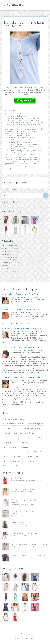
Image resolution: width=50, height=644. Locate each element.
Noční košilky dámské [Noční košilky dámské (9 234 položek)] (31, 456)
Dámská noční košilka (32, 118)
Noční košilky (6, 254)
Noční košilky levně (27, 146)
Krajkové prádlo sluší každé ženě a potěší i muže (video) (21, 294)
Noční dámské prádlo (12, 135)
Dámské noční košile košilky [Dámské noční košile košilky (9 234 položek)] (12, 461)
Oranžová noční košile (22, 153)
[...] (35, 302)
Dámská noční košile (14, 114)
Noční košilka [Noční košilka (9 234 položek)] (29, 461)
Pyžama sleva (9, 159)
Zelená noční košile (11, 166)
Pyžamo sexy (34, 161)
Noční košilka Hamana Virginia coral (25, 478)
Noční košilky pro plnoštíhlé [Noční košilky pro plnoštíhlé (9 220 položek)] (31, 428)
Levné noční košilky (25, 127)
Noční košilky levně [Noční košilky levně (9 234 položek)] (35, 452)
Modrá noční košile (11, 133)
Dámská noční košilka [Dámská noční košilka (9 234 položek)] (10, 438)
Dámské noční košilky (12, 125)
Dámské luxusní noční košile (15, 120)
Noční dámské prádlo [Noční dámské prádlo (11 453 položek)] (10, 466)
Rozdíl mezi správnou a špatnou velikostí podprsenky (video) (23, 309)
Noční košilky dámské (12, 146)
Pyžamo (41, 159)
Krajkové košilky (7, 251)
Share (8, 169)
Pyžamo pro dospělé (12, 161)
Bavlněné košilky (8, 248)
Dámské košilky (7, 245)
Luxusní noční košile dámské (15, 131)
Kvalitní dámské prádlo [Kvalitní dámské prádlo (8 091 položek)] (35, 424)
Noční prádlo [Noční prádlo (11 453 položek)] (25, 447)
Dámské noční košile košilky (14, 122)
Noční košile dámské (27, 138)
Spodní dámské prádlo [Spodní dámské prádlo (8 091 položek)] (11, 428)
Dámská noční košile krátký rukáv (16, 116)
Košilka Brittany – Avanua (21, 522)
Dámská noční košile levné (14, 118)
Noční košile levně (11, 140)
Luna (6, 129)
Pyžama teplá (20, 159)
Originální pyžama (11, 155)
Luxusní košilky (7, 260)
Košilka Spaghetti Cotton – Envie (24, 533)
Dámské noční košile (32, 120)
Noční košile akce (26, 135)
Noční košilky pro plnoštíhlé (33, 151)
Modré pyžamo (24, 133)
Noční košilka (36, 144)
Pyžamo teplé (9, 164)
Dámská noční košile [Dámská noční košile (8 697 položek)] (27, 433)
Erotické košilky (7, 271)
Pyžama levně (9, 157)
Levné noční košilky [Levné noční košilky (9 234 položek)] (10, 442)
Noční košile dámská (12, 138)
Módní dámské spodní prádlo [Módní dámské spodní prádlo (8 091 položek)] (31, 438)
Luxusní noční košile (37, 129)
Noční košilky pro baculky (13, 151)
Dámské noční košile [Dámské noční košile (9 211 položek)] (10, 447)
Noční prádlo (9, 153)
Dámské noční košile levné (34, 122)
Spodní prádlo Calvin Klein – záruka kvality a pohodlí (20, 347)
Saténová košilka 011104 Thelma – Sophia (28, 555)
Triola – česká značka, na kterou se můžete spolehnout (21, 377)
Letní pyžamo (25, 125)
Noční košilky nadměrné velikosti (16, 148)
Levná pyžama (36, 125)
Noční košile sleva (24, 142)
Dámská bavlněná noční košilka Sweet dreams (26, 512)
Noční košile (11, 111)
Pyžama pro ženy (21, 157)
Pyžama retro (33, 157)
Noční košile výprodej (12, 144)
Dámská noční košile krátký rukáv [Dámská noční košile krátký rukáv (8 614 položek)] (14, 452)
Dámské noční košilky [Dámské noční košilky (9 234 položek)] (26, 442)
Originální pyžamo (24, 155)
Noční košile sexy (11, 142)
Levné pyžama (38, 127)
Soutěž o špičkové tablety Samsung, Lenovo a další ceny (21, 328)
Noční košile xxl (26, 144)
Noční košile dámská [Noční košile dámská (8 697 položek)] (10, 433)
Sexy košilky (6, 268)
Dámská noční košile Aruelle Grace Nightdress (25, 501)
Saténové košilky (8, 263)
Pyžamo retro (24, 161)
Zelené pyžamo (24, 166)
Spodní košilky (7, 257)
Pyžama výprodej (31, 159)
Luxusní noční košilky (33, 131)
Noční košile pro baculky (26, 140)
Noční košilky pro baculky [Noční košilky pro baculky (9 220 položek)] (12, 456)
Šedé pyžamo (33, 164)
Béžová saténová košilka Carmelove (25, 489)
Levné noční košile (11, 127)
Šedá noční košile (21, 164)
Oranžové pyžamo (37, 153)
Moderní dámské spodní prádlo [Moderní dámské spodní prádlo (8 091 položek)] (14, 424)
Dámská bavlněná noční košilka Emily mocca (29, 544)
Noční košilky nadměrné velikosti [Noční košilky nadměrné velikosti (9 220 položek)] (14, 419)
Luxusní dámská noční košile (19, 129)
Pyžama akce (36, 155)
